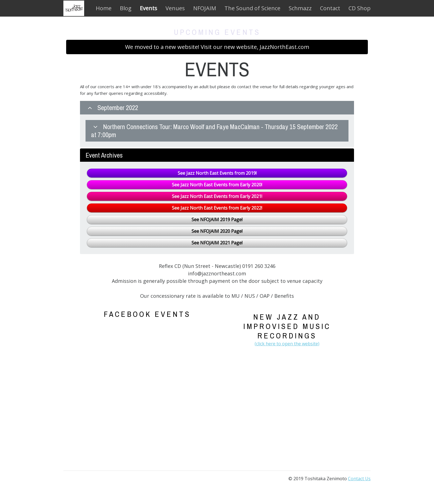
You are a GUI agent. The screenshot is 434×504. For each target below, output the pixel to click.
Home (104, 8)
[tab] (217, 124)
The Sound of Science (252, 8)
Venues (175, 8)
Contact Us (359, 479)
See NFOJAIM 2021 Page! (217, 243)
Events (148, 8)
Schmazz (300, 8)
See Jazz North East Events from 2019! (217, 173)
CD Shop (360, 8)
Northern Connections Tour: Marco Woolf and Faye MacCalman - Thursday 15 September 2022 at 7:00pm (214, 131)
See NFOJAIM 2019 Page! (217, 220)
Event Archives (104, 155)
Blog (126, 8)
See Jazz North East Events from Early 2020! (217, 185)
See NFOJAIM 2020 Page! (217, 231)
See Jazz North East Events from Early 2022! (217, 208)
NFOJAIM (205, 8)
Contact (330, 8)
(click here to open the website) (287, 344)
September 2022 (112, 108)
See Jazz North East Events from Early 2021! (217, 196)
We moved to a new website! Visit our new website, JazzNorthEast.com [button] (217, 47)
